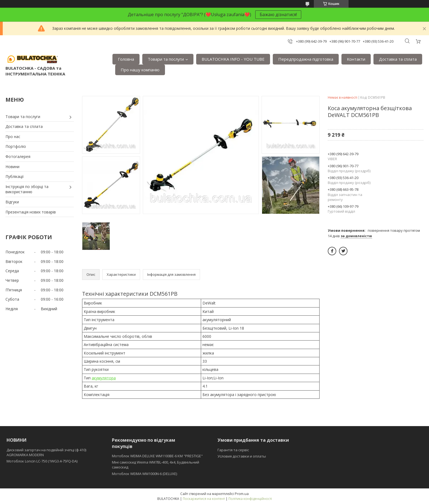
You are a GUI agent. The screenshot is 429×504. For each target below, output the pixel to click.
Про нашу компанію (140, 70)
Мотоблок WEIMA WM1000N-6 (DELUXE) (144, 474)
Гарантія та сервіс (233, 450)
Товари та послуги (166, 59)
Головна (126, 59)
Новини (12, 167)
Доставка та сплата (398, 59)
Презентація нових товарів (31, 212)
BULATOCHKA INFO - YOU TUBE (233, 59)
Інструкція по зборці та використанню (27, 189)
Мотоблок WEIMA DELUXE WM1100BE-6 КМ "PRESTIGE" (157, 456)
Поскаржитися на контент (204, 499)
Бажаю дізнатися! (278, 14)
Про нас (13, 137)
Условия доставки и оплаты (242, 456)
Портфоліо (16, 146)
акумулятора (104, 378)
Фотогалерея (18, 156)
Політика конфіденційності (250, 499)
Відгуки (12, 202)
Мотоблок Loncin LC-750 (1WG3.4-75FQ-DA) (42, 461)
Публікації (15, 176)
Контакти (356, 59)
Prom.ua (242, 494)
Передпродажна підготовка (306, 59)
